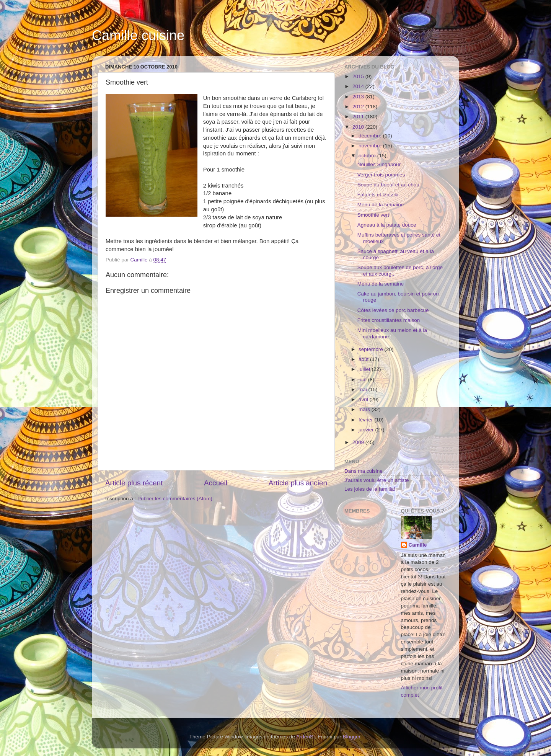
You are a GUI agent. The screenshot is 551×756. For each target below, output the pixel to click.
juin (363, 380)
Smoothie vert (373, 215)
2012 (359, 107)
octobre (368, 156)
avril (364, 399)
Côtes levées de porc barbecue (393, 310)
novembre (371, 146)
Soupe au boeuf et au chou (388, 185)
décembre (371, 136)
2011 (359, 117)
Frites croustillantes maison (389, 320)
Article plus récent (134, 483)
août (364, 359)
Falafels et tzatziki (378, 195)
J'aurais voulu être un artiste (377, 480)
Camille (418, 545)
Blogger (352, 737)
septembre (372, 349)
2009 (359, 442)
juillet (365, 369)
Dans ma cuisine (364, 471)
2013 (359, 97)
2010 (359, 127)
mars (365, 409)
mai (364, 389)
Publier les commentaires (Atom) (175, 499)
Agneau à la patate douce (387, 225)
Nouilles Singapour (379, 164)
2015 (359, 76)
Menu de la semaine (381, 205)
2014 (359, 86)
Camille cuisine (138, 35)
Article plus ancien (298, 483)
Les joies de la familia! (370, 489)
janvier (367, 430)
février (366, 420)
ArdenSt (306, 737)
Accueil (216, 483)
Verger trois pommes (381, 175)
